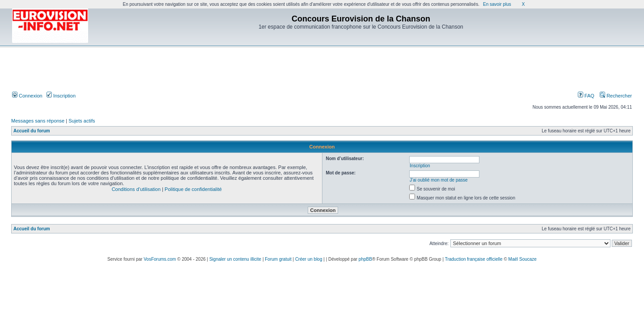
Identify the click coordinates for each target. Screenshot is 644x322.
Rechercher (616, 96)
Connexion (27, 96)
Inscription (61, 96)
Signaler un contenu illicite (235, 259)
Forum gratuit (278, 259)
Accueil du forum (32, 131)
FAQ (586, 96)
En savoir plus (497, 4)
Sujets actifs (82, 121)
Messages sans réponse (38, 121)
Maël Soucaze (523, 259)
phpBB (365, 259)
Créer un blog (309, 259)
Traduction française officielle (474, 259)
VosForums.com (160, 259)
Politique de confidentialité (193, 189)
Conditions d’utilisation (136, 189)
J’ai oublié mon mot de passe (439, 180)
